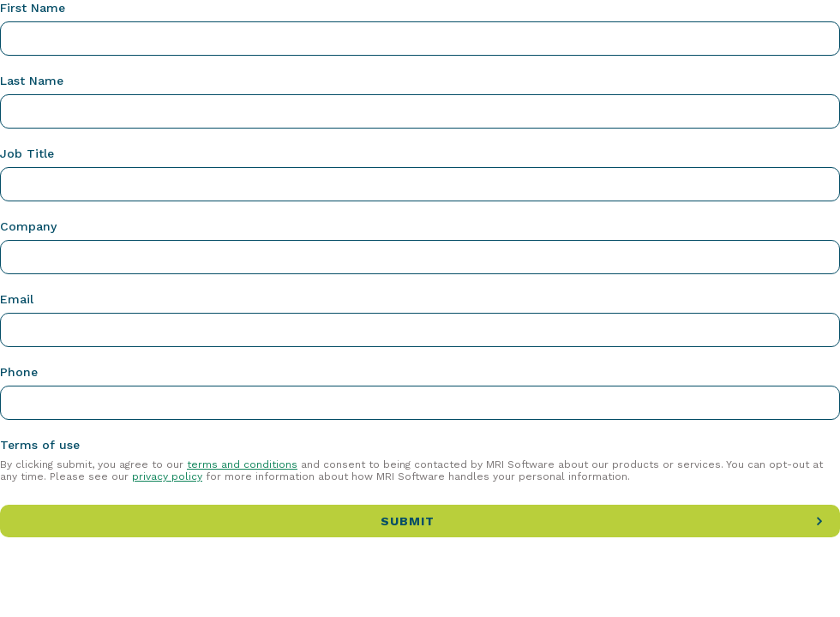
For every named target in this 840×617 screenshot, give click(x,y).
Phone (19, 372)
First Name (33, 8)
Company (28, 226)
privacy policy (167, 476)
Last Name (32, 81)
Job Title (27, 153)
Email (17, 299)
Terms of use (40, 445)
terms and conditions (242, 464)
